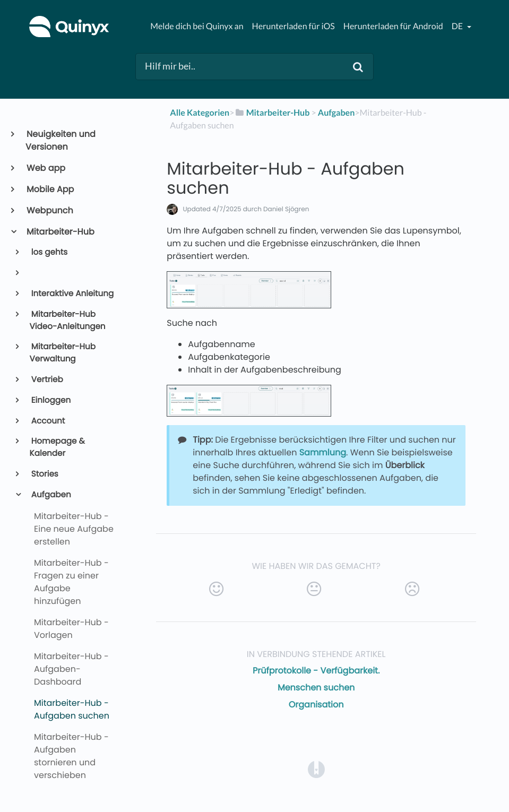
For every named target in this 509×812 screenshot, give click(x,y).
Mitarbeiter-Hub (60, 232)
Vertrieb (46, 380)
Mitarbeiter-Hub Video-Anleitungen (68, 321)
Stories (44, 474)
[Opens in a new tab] (316, 769)
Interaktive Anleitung (72, 294)
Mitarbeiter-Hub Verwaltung (63, 353)
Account (48, 421)
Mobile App (50, 189)
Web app (45, 168)
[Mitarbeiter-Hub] (272, 113)
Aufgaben (50, 495)
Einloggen (50, 400)
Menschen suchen (316, 688)
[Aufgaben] (337, 113)
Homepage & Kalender (57, 447)
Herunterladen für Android (393, 26)
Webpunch (49, 210)
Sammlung (323, 452)
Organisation (316, 705)
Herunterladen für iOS (294, 26)
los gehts (49, 252)
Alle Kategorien (200, 113)
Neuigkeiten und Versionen (61, 140)
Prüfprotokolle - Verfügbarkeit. (316, 671)
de (458, 26)
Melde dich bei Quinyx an (197, 26)
